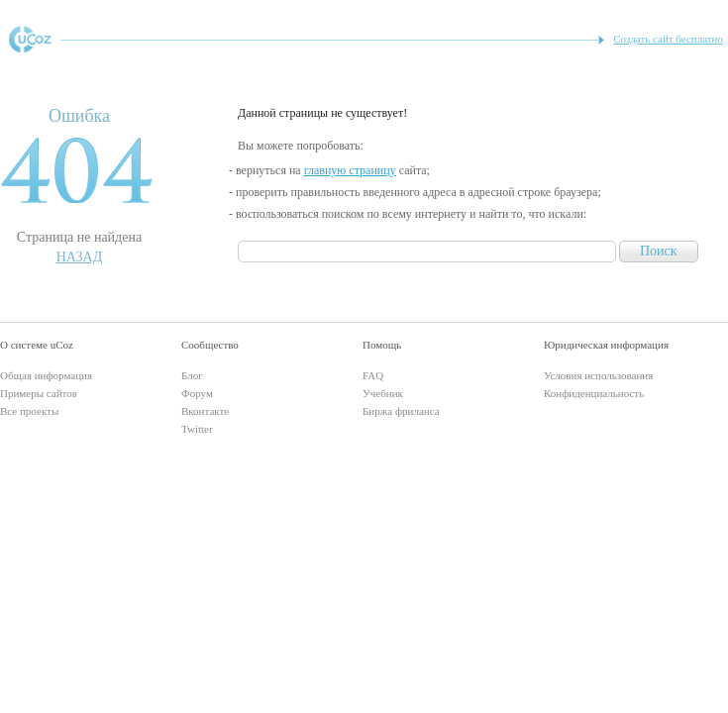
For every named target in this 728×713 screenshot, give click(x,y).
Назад (80, 257)
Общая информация (46, 375)
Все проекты (29, 411)
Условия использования (598, 375)
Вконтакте (205, 411)
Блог (192, 375)
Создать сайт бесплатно (668, 39)
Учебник (383, 393)
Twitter (197, 429)
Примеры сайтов (39, 393)
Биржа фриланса (401, 411)
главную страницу (350, 170)
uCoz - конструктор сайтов (30, 39)
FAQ (373, 375)
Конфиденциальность (594, 393)
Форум (197, 393)
